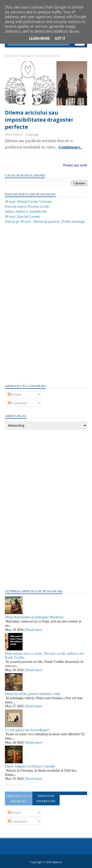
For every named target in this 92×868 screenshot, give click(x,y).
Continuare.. (70, 147)
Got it (60, 39)
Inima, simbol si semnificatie (26, 211)
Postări (14, 395)
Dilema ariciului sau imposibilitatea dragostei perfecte (39, 120)
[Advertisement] (42, 303)
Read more (34, 630)
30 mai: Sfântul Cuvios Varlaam (28, 202)
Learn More (39, 39)
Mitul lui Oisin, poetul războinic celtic (33, 694)
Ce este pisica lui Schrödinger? (27, 730)
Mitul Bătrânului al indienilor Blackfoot (34, 617)
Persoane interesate (46, 798)
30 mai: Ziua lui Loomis (22, 217)
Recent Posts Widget (14, 785)
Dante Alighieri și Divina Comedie (30, 766)
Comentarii (18, 403)
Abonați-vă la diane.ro (19, 798)
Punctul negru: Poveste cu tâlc (27, 207)
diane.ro (57, 862)
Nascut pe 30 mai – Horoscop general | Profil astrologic (45, 222)
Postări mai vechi (75, 165)
